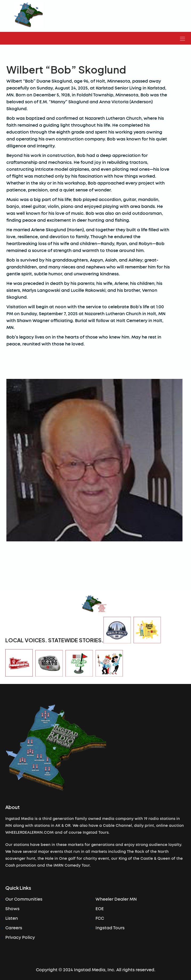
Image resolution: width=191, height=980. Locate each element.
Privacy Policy (20, 938)
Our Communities (24, 899)
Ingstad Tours (110, 928)
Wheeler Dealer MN (116, 899)
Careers (14, 928)
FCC (100, 918)
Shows (12, 909)
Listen (12, 918)
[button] (182, 38)
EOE (100, 909)
